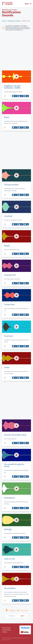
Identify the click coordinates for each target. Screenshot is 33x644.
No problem (10, 588)
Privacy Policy (6, 630)
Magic (7, 246)
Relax (7, 117)
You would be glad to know (14, 465)
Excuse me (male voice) (15, 435)
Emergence (10, 498)
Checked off (10, 275)
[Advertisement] (16, 51)
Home (4, 21)
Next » (23, 616)
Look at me (9, 559)
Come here (9, 304)
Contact (5, 632)
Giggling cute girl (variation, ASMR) (12, 87)
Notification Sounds (14, 21)
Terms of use (6, 628)
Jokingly (8, 529)
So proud (8, 336)
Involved (8, 216)
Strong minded (11, 185)
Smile (7, 367)
